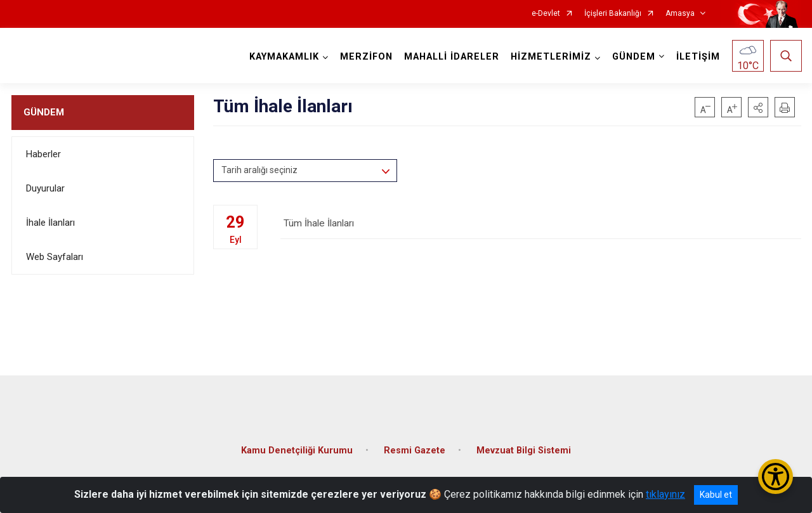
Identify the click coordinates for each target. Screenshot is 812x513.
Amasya (680, 14)
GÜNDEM (44, 112)
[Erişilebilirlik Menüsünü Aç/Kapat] (776, 477)
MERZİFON (366, 57)
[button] (758, 107)
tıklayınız (665, 494)
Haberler (43, 154)
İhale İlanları (50, 223)
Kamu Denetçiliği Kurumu (297, 447)
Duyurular (45, 188)
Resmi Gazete (415, 447)
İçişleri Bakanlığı (613, 14)
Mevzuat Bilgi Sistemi (524, 447)
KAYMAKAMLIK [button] (284, 57)
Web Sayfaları (55, 257)
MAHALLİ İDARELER (451, 57)
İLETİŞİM (697, 57)
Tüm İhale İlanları (540, 226)
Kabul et (716, 495)
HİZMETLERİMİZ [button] (550, 57)
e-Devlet (546, 14)
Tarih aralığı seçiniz (259, 170)
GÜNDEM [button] (633, 57)
